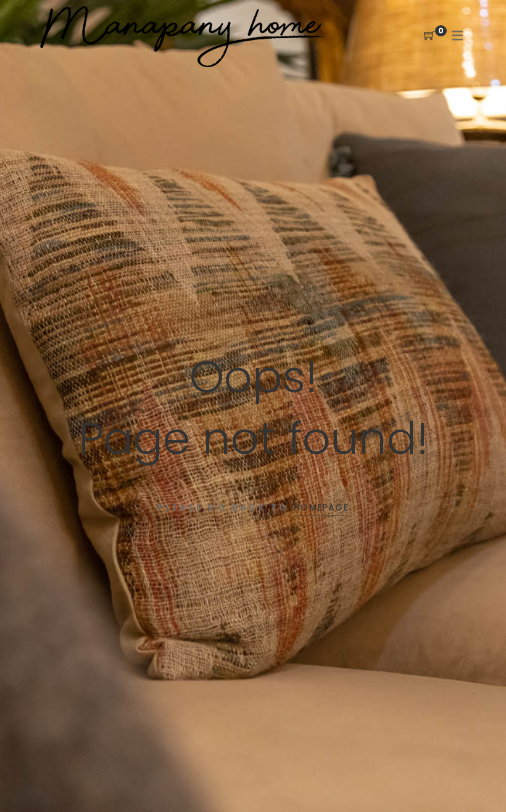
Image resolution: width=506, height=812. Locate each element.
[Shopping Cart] (429, 36)
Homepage (321, 507)
